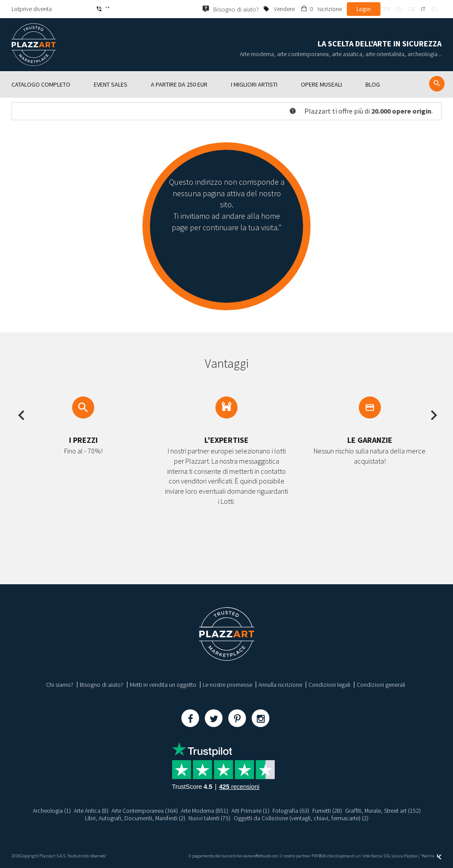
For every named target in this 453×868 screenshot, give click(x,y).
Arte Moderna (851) (204, 811)
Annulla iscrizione (280, 685)
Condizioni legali (329, 685)
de (412, 9)
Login (364, 9)
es (434, 9)
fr (387, 9)
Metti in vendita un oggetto (163, 685)
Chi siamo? (60, 685)
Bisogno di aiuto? (102, 685)
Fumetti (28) (327, 811)
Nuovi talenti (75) (209, 818)
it (423, 9)
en (399, 9)
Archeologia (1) (51, 811)
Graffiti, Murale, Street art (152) (384, 811)
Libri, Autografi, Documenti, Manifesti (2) (134, 818)
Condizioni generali (381, 685)
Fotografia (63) (291, 811)
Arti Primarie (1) (250, 811)
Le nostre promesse (227, 685)
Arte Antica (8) (90, 811)
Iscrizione (330, 9)
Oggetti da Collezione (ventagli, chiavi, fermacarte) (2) (301, 818)
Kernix (432, 856)
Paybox (411, 856)
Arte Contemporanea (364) (144, 811)
